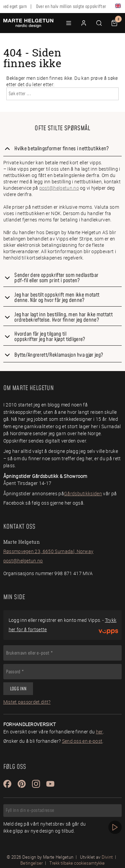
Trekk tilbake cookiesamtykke (77, 863)
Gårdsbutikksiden (83, 493)
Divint (107, 857)
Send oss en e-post (82, 741)
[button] (69, 23)
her (99, 732)
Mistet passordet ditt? (27, 702)
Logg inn (18, 689)
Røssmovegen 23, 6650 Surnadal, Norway (48, 551)
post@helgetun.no (59, 188)
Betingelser (32, 863)
